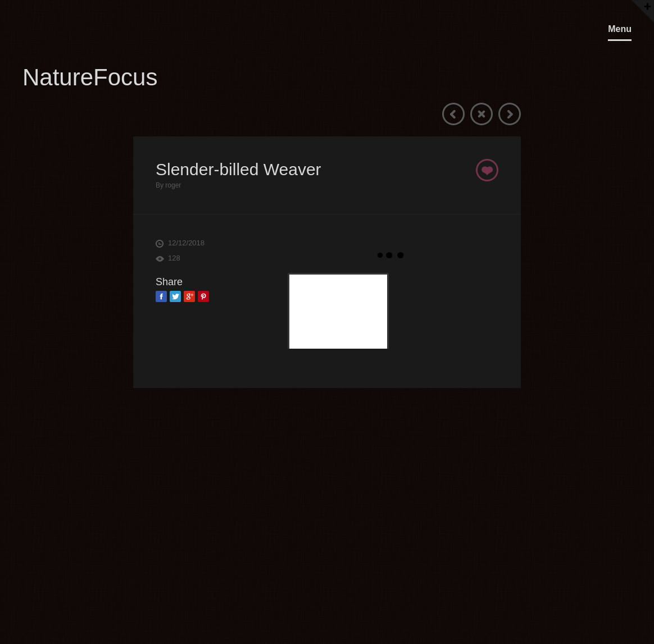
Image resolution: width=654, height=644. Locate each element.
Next (510, 114)
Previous (453, 114)
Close (482, 114)
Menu (620, 29)
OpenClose (642, 6)
